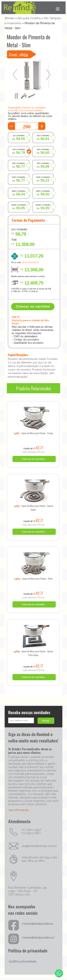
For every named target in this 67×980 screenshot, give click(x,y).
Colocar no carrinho (33, 307)
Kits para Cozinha (29, 18)
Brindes (10, 18)
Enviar (46, 721)
